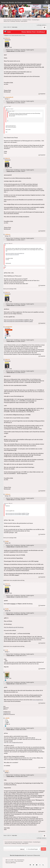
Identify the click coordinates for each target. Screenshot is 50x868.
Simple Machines (21, 860)
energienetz (9, 327)
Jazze (7, 771)
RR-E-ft (7, 38)
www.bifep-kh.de (7, 713)
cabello (7, 718)
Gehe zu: (22, 849)
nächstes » (44, 25)
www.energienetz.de (38, 700)
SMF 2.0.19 (8, 860)
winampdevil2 (9, 97)
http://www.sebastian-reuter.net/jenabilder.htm (15, 253)
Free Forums (12, 861)
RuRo (7, 541)
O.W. (7, 650)
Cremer (7, 672)
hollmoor (8, 234)
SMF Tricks (13, 863)
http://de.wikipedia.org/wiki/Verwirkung (14, 627)
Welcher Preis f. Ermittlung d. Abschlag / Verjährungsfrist (20, 50)
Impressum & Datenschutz (34, 855)
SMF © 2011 (14, 860)
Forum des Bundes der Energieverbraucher (16, 2)
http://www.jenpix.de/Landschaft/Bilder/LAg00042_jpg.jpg (18, 321)
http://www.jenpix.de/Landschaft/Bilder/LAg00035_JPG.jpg (19, 320)
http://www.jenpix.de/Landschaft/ (12, 255)
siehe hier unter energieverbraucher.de (13, 742)
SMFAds (7, 861)
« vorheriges (39, 25)
